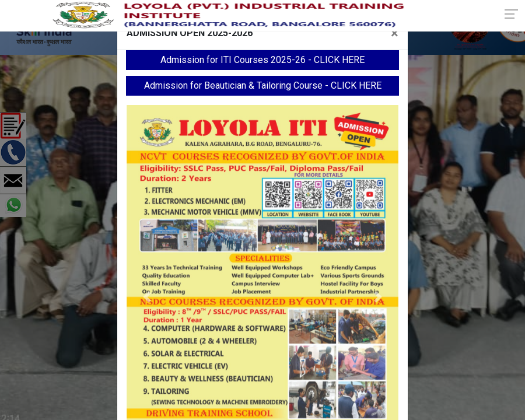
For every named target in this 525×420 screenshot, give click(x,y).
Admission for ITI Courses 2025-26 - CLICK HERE (262, 60)
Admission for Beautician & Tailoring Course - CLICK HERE (263, 85)
